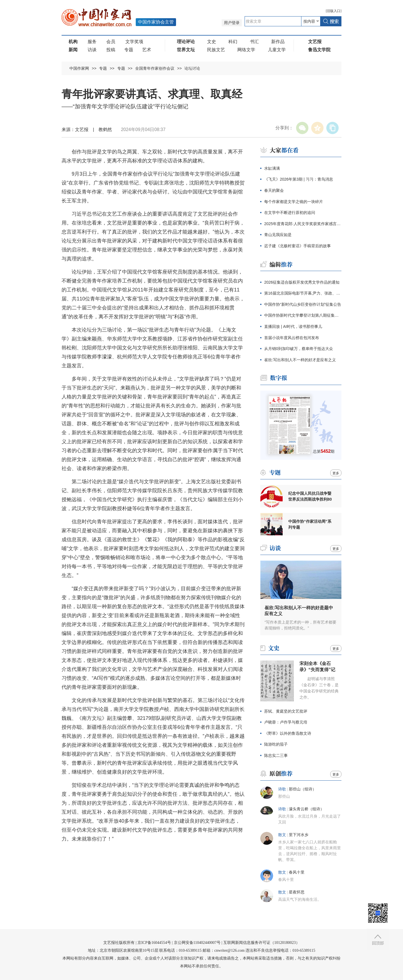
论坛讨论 (192, 68)
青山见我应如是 (278, 235)
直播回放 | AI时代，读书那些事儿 (293, 326)
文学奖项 (134, 42)
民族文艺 (216, 50)
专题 (129, 50)
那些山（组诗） (303, 789)
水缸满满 (272, 168)
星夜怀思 (297, 892)
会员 (111, 42)
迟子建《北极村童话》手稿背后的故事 (297, 246)
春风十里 (297, 872)
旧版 (334, 11)
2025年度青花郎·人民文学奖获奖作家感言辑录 (303, 224)
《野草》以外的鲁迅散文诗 (288, 733)
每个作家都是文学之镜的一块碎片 (294, 202)
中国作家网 (79, 68)
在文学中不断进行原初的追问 (290, 213)
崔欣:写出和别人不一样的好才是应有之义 (300, 360)
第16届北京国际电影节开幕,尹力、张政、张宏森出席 (303, 293)
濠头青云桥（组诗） (306, 809)
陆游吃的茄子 (276, 744)
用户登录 (232, 23)
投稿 (111, 50)
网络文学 (246, 50)
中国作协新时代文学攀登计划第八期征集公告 (303, 315)
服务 (92, 42)
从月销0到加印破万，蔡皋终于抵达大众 (299, 349)
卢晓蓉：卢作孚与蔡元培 (286, 722)
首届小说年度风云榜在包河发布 (292, 338)
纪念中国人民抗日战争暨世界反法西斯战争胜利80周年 (310, 496)
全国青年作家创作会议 (155, 68)
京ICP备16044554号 (154, 943)
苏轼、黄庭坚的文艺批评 (286, 711)
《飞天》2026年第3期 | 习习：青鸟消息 (299, 179)
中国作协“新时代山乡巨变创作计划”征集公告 (303, 304)
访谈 (92, 50)
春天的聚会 (274, 190)
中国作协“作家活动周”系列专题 (310, 524)
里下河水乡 (299, 835)
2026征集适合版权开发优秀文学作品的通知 (302, 282)
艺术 (147, 50)
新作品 (278, 42)
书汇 (254, 42)
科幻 (233, 42)
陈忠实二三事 (276, 755)
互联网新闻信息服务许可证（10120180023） (262, 943)
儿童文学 (277, 50)
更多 (336, 473)
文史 (212, 42)
